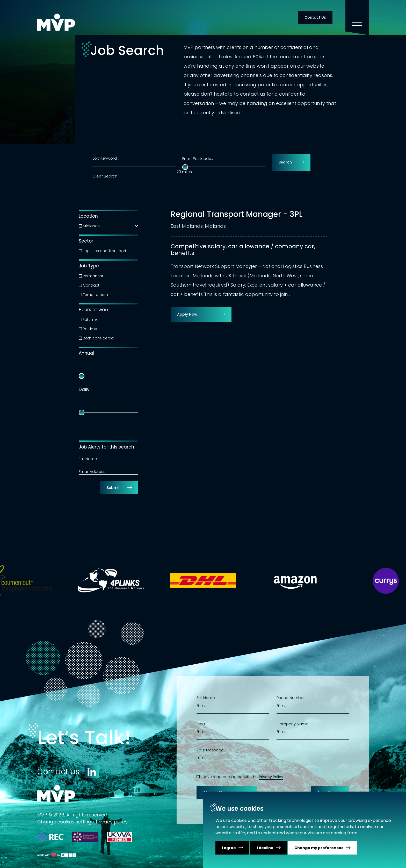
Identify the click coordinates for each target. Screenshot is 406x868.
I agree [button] (229, 848)
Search (285, 162)
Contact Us (315, 17)
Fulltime (90, 319)
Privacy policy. (112, 822)
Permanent (93, 276)
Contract (91, 285)
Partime (90, 329)
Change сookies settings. (66, 822)
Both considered (98, 338)
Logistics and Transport (105, 251)
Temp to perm (96, 295)
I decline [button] (265, 848)
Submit (113, 488)
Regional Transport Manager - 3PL (237, 214)
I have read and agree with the (229, 777)
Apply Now (187, 314)
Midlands (91, 226)
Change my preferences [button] (319, 848)
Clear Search (105, 176)
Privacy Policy (271, 777)
